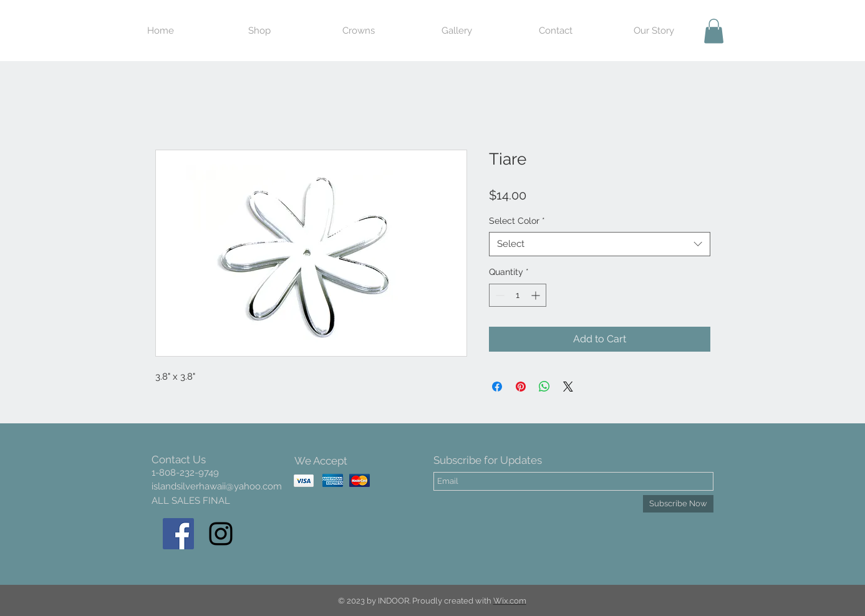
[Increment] (537, 295)
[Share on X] (568, 387)
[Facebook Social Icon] (178, 534)
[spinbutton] (518, 295)
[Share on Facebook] (497, 387)
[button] (714, 31)
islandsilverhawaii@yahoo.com (217, 486)
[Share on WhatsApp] (544, 387)
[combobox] (600, 244)
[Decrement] (499, 295)
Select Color (517, 221)
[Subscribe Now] (678, 504)
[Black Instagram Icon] (221, 534)
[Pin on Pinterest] (521, 387)
